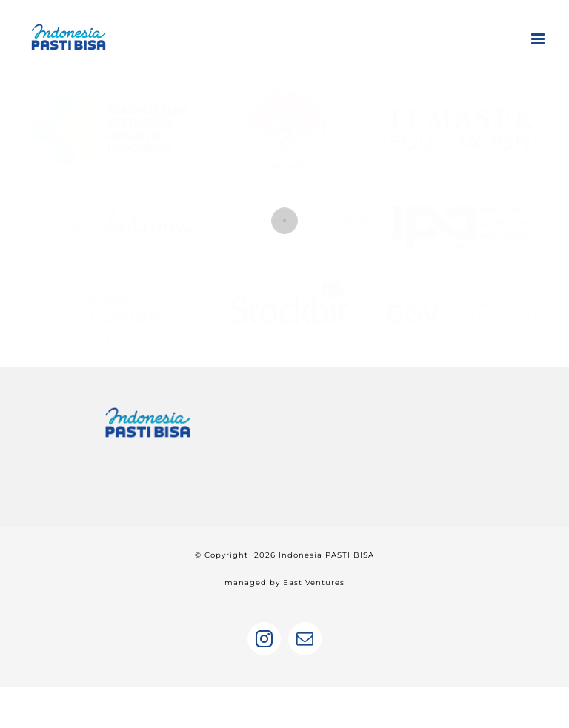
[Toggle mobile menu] (539, 39)
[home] (148, 410)
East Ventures (314, 582)
